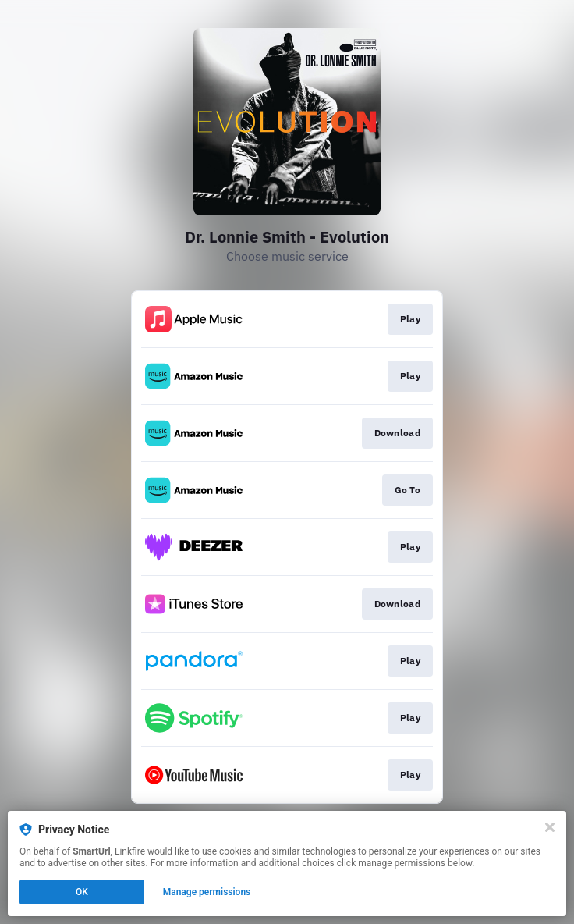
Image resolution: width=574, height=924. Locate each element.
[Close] (550, 827)
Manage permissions (207, 892)
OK (82, 892)
